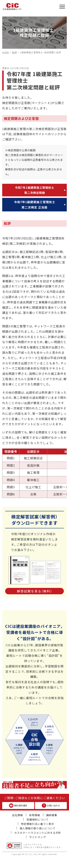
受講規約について (38, 819)
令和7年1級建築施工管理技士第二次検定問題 (35, 190)
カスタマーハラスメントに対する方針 (38, 833)
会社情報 (17, 815)
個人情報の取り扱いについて (38, 828)
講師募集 (52, 815)
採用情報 (35, 815)
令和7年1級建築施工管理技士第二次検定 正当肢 (35, 205)
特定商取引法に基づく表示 (38, 824)
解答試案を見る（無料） (34, 591)
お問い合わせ (51, 806)
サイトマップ (38, 837)
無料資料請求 (18, 806)
